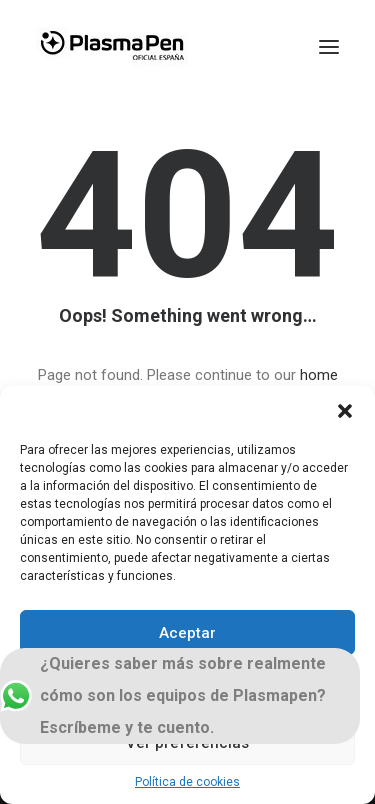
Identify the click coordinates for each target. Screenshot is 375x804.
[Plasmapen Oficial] (112, 47)
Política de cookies (187, 782)
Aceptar (187, 633)
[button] (345, 411)
